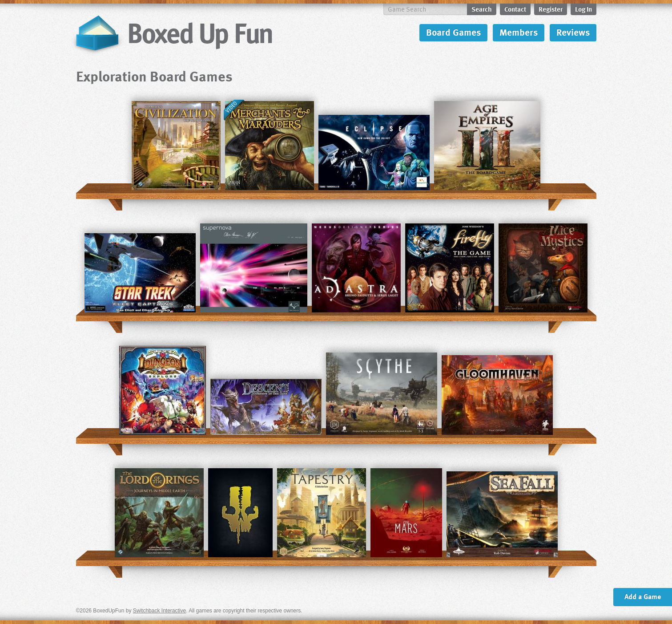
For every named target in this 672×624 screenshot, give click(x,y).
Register (551, 9)
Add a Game (643, 596)
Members (519, 32)
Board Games (453, 32)
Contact (515, 9)
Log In (583, 9)
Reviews (573, 32)
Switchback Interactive (159, 611)
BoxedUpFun (173, 34)
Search (482, 9)
